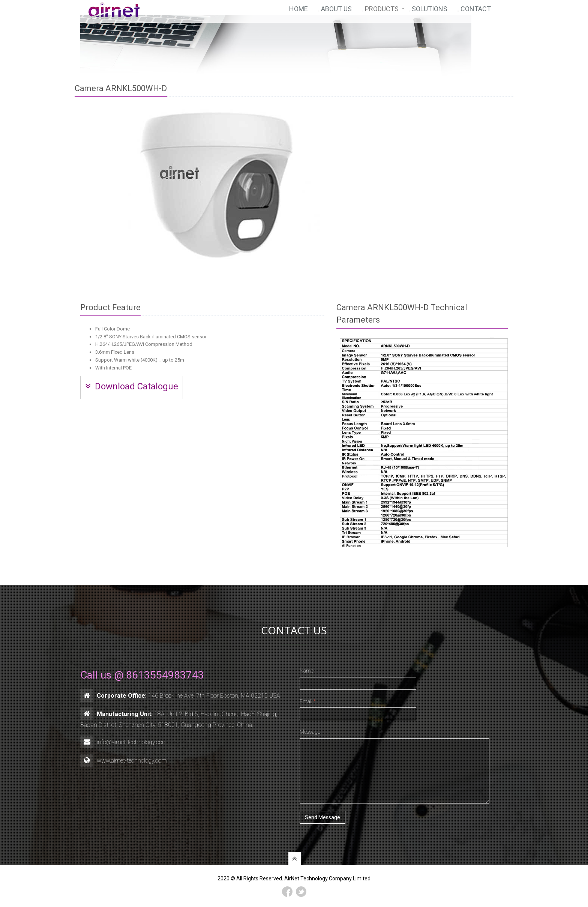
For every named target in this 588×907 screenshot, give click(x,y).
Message (310, 732)
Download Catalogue (132, 386)
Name (307, 671)
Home (298, 12)
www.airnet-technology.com (132, 761)
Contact (476, 12)
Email (307, 701)
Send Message (322, 817)
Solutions (430, 12)
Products (382, 12)
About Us (336, 12)
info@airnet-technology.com (132, 742)
